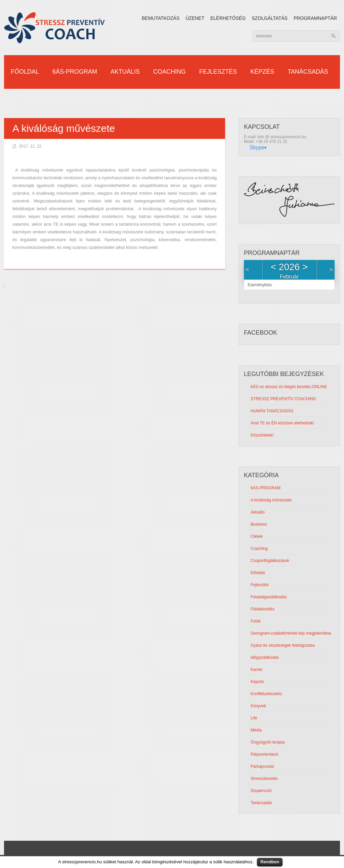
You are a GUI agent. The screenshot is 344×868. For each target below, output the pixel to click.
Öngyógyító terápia (268, 743)
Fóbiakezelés (263, 609)
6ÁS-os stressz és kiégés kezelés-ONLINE (289, 387)
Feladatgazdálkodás (269, 597)
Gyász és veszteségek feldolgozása (283, 646)
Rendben (270, 862)
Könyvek (258, 706)
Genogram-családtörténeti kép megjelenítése (291, 634)
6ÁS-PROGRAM (75, 72)
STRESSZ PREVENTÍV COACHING (283, 399)
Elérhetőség (228, 18)
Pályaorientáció (264, 755)
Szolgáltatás (270, 18)
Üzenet (195, 18)
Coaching (169, 72)
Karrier (257, 670)
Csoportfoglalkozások (270, 561)
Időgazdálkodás (265, 658)
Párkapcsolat (262, 767)
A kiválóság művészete (271, 500)
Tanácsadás (308, 72)
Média (256, 730)
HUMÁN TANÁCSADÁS (272, 411)
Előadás (258, 573)
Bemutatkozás (161, 18)
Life (254, 718)
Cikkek (257, 537)
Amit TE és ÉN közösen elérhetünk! (282, 423)
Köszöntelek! (262, 436)
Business (259, 525)
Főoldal (25, 72)
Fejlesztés (218, 72)
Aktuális (125, 72)
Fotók (256, 621)
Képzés (262, 72)
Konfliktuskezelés (266, 694)
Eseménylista (260, 285)
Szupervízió (261, 791)
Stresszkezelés (264, 779)
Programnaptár (315, 18)
